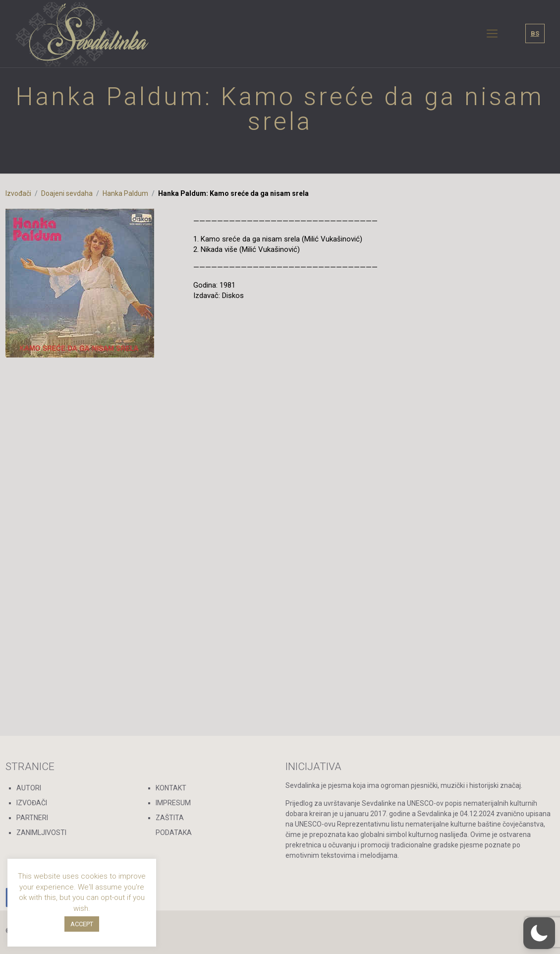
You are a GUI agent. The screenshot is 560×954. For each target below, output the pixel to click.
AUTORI (29, 788)
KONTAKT (171, 788)
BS (535, 33)
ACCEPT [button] (82, 924)
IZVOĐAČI (32, 803)
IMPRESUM (173, 803)
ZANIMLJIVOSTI (41, 833)
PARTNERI (32, 818)
